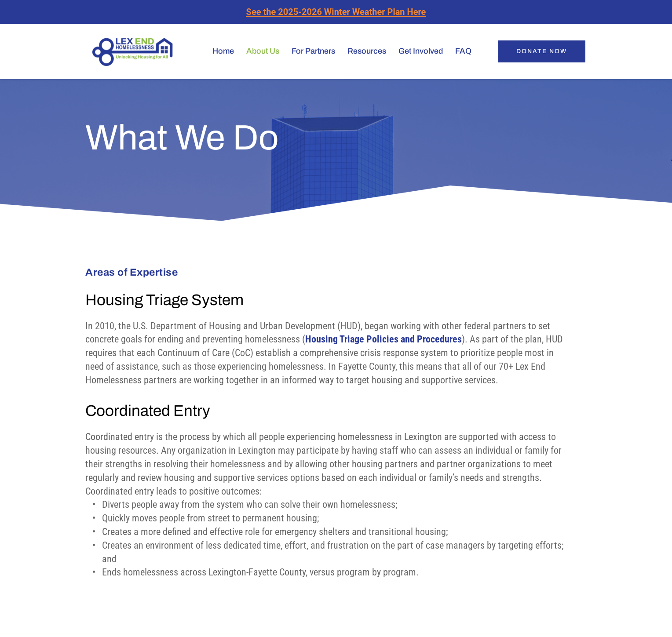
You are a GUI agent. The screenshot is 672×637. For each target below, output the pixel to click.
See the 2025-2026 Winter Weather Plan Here (336, 12)
